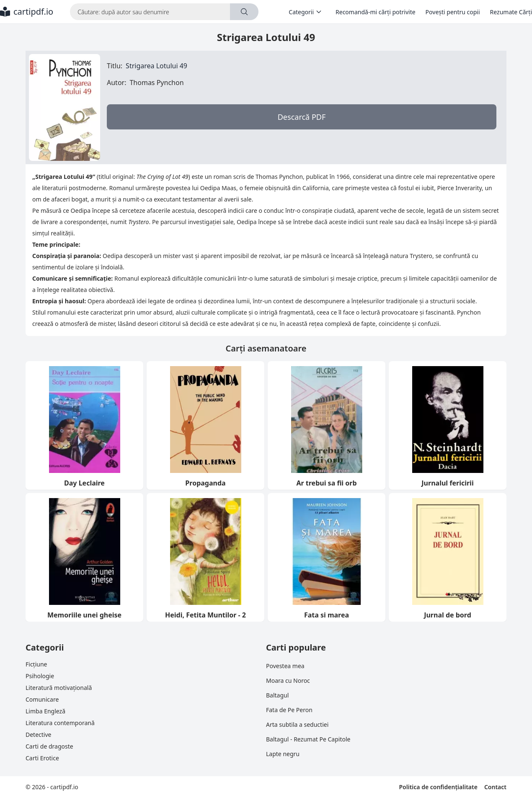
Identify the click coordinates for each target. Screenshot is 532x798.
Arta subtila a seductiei (297, 724)
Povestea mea (285, 666)
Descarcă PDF (302, 117)
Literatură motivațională (59, 688)
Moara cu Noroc (288, 680)
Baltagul (277, 695)
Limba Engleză (45, 711)
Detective (38, 735)
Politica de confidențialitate (438, 787)
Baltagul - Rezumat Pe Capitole (308, 739)
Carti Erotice (42, 758)
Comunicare (42, 699)
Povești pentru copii (453, 12)
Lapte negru (283, 754)
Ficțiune (36, 664)
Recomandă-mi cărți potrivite (376, 12)
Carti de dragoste (49, 746)
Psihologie (40, 676)
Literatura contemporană (60, 723)
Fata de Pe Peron (289, 710)
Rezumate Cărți (511, 12)
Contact (495, 787)
